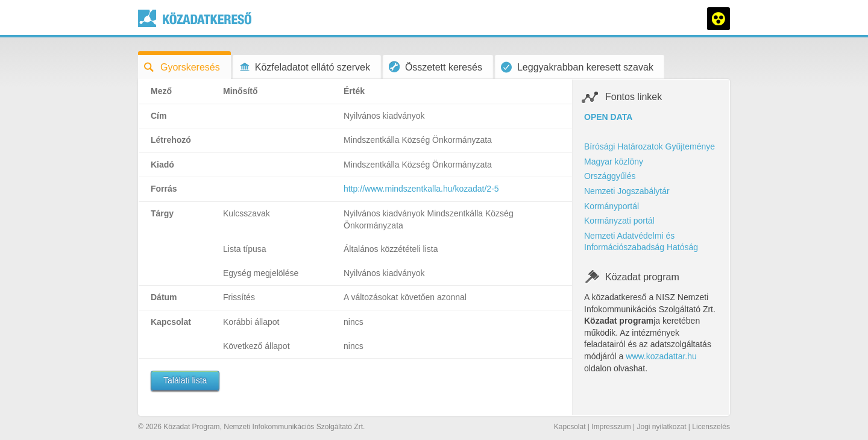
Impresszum (611, 427)
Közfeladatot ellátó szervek (304, 67)
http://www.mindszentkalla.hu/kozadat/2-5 (421, 189)
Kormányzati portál (619, 221)
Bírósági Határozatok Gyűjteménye (649, 146)
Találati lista (185, 380)
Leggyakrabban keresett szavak (577, 67)
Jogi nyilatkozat (661, 427)
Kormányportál (612, 206)
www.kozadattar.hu (661, 356)
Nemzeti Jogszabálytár (627, 191)
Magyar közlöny (614, 162)
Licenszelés (711, 427)
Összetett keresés (436, 67)
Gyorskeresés (182, 67)
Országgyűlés (610, 176)
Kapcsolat (570, 427)
